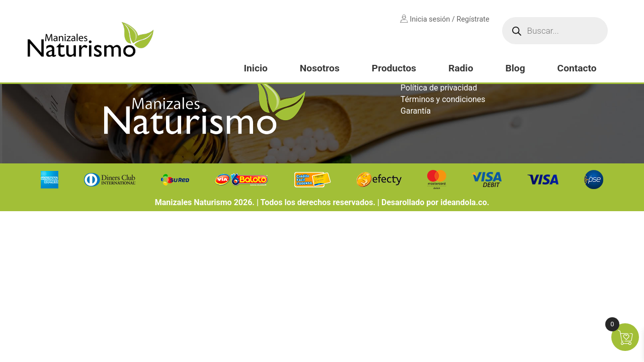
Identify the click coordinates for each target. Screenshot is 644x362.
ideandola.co (463, 202)
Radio (461, 68)
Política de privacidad (439, 88)
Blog (515, 68)
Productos (394, 68)
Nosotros (320, 68)
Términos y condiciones (443, 99)
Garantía (416, 111)
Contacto (577, 68)
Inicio (255, 68)
